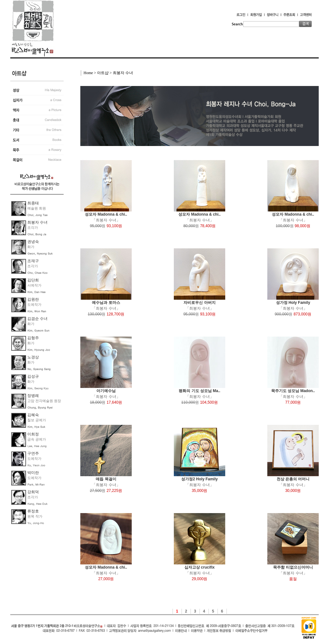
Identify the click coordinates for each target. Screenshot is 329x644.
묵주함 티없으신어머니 (293, 567)
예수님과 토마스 (106, 303)
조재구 (33, 261)
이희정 (33, 434)
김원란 (33, 299)
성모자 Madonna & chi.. (106, 214)
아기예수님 (106, 391)
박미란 (33, 473)
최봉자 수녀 (37, 222)
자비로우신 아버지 (199, 303)
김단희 (33, 280)
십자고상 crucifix (200, 567)
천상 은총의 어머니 (293, 479)
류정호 (33, 511)
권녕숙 (33, 242)
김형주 (33, 338)
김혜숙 (33, 415)
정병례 (33, 396)
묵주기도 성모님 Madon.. (293, 391)
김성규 (33, 376)
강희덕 (33, 492)
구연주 (33, 453)
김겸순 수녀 (37, 319)
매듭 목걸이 (106, 479)
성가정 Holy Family (293, 303)
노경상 (33, 357)
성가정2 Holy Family (199, 479)
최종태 (33, 203)
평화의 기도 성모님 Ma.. (199, 391)
